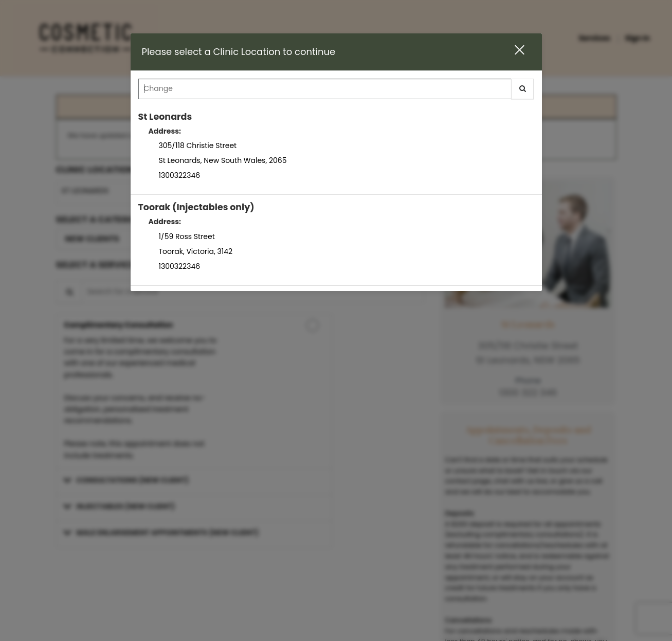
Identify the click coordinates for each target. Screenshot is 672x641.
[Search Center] (325, 89)
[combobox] (336, 91)
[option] (336, 150)
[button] (513, 52)
